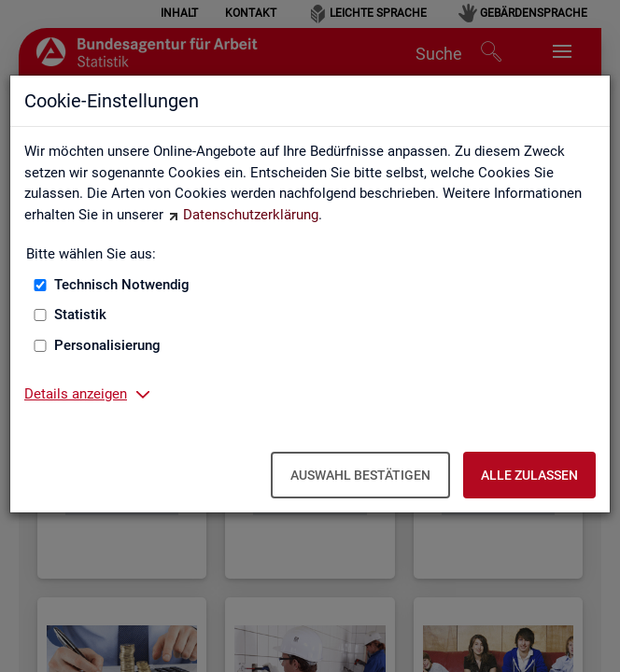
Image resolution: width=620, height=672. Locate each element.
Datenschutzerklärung (251, 215)
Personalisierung (107, 345)
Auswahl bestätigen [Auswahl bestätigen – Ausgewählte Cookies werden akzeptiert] (360, 475)
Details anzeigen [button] (76, 394)
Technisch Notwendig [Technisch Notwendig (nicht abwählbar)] (122, 285)
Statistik (80, 315)
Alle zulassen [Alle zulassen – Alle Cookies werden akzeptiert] (529, 475)
